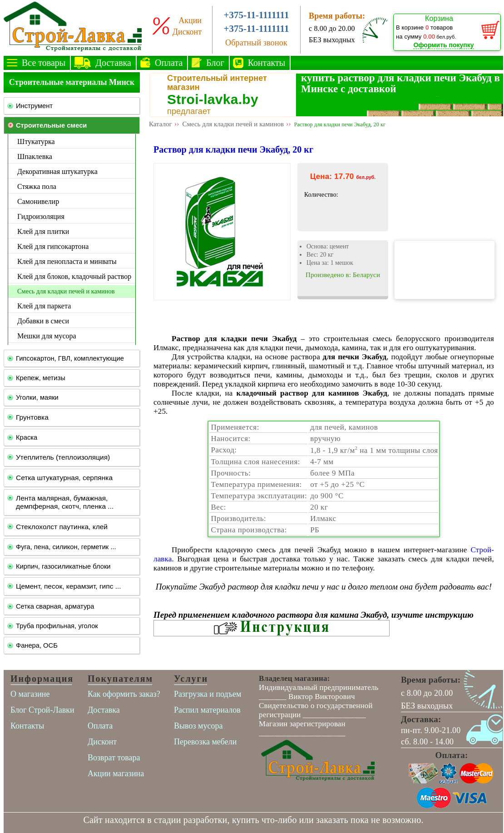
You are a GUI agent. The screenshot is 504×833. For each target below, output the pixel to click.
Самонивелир (38, 201)
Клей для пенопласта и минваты (67, 261)
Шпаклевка (35, 156)
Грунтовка (32, 417)
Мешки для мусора (47, 336)
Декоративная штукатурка (57, 171)
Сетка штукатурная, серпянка (64, 478)
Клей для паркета (44, 306)
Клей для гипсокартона (53, 246)
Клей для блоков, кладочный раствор (74, 276)
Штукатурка (36, 141)
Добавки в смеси (43, 321)
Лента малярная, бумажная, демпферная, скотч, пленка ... (65, 502)
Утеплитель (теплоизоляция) (63, 457)
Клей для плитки (43, 231)
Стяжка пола (37, 186)
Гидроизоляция (41, 216)
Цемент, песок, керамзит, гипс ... (69, 586)
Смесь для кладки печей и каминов (66, 291)
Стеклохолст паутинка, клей (62, 527)
